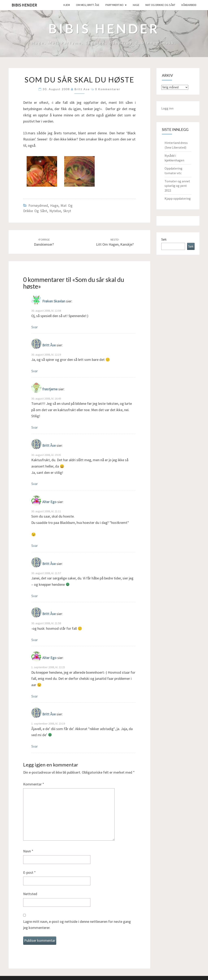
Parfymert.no (114, 5)
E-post (29, 872)
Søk (164, 239)
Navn (28, 851)
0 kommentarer (108, 89)
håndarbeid (189, 5)
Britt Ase (82, 89)
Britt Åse (49, 345)
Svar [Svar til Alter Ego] (35, 546)
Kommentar (34, 784)
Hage (136, 5)
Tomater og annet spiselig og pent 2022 (177, 186)
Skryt (67, 211)
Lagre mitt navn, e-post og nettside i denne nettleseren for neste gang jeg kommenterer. (77, 925)
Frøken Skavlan (54, 301)
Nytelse (55, 211)
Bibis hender (24, 5)
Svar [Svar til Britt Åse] (35, 371)
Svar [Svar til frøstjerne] (35, 427)
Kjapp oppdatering (178, 198)
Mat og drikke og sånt (160, 5)
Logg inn (167, 108)
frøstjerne (50, 389)
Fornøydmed (38, 205)
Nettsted (30, 894)
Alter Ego (49, 502)
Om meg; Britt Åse (88, 5)
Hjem (67, 5)
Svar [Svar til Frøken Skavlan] (35, 327)
